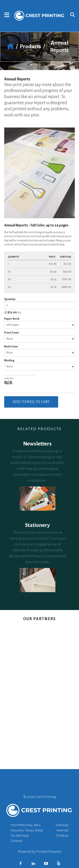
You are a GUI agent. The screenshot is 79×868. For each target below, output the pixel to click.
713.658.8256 (20, 836)
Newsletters (37, 444)
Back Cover (11, 347)
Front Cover (12, 333)
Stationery (37, 525)
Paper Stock (12, 319)
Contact (16, 841)
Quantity (10, 299)
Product (62, 836)
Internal (62, 830)
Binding (9, 360)
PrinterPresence (49, 852)
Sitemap (62, 825)
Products (30, 47)
